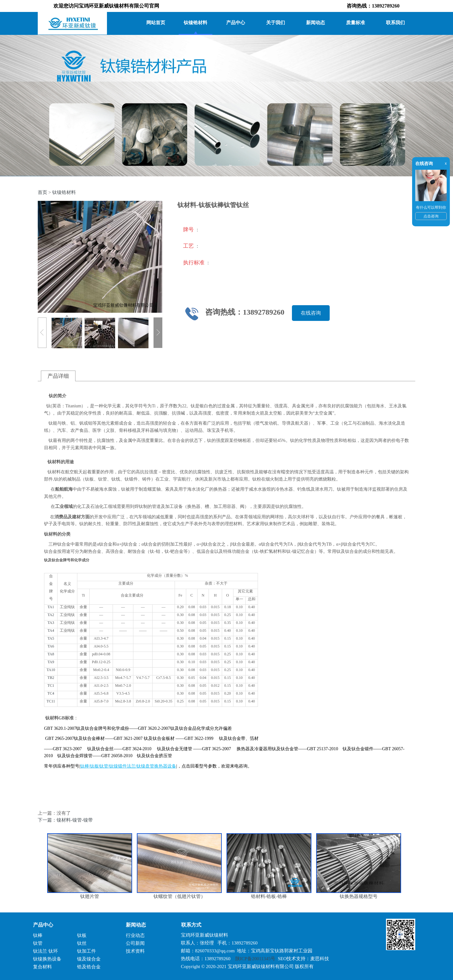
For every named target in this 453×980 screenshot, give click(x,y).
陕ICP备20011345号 (255, 959)
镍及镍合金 (89, 959)
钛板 (82, 935)
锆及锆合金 (89, 967)
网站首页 (156, 23)
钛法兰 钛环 (45, 951)
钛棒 (38, 935)
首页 (42, 192)
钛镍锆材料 (196, 23)
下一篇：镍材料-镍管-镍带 (65, 820)
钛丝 (82, 943)
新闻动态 (316, 23)
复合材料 (42, 967)
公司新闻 (135, 943)
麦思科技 (320, 959)
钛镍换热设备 (47, 959)
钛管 (38, 943)
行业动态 (135, 935)
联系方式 (189, 925)
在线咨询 (311, 313)
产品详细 (58, 376)
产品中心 (236, 23)
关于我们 (276, 23)
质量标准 (355, 23)
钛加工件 (87, 951)
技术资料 (135, 951)
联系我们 (395, 23)
